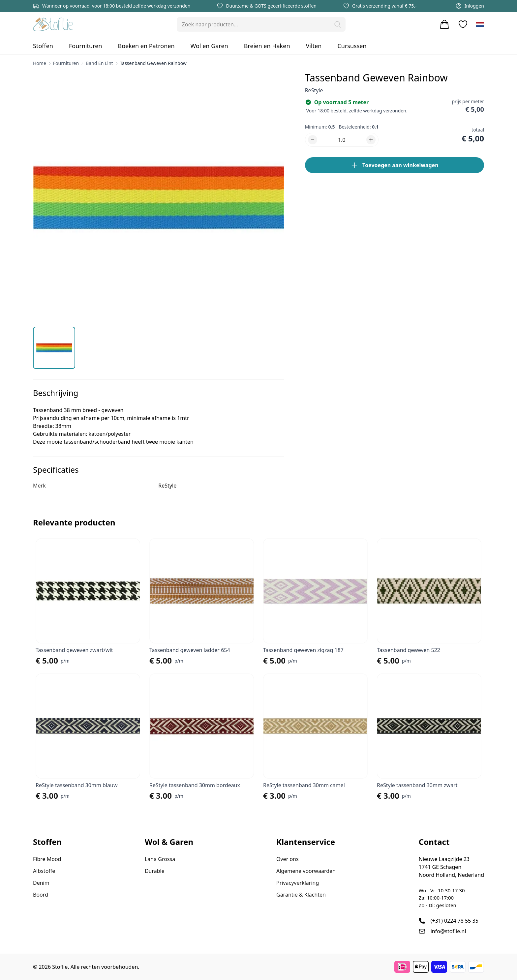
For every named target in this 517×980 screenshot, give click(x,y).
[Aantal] (342, 140)
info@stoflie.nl (448, 931)
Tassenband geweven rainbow (153, 63)
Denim (41, 883)
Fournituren (86, 46)
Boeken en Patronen (146, 46)
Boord (41, 895)
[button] (338, 24)
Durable (155, 871)
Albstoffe (44, 871)
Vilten (314, 46)
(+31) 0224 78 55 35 (455, 921)
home (40, 63)
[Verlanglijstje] (463, 24)
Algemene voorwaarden (306, 871)
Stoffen (43, 46)
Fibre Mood (47, 859)
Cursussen (352, 46)
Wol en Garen (209, 46)
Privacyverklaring (298, 883)
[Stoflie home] (53, 24)
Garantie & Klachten (301, 895)
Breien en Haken (267, 46)
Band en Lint (99, 63)
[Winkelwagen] (444, 24)
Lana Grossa (160, 859)
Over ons (288, 859)
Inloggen (470, 6)
